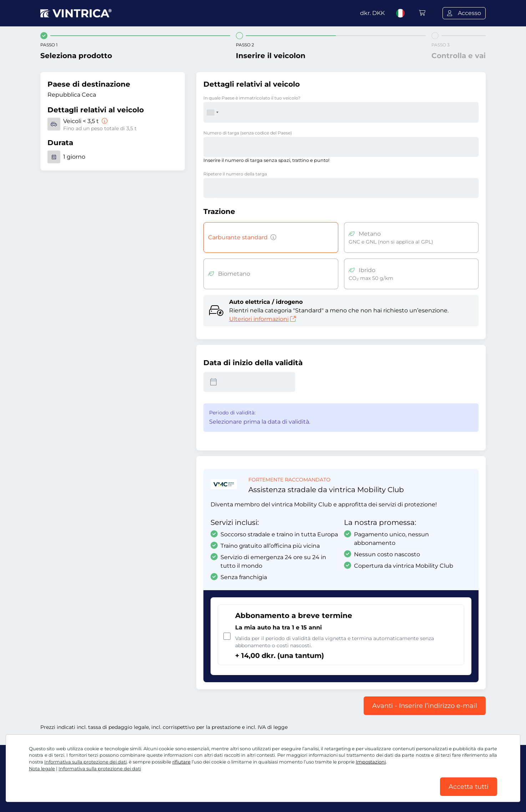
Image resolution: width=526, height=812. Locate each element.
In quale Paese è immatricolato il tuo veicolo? (252, 98)
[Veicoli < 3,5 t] (104, 121)
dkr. (372, 13)
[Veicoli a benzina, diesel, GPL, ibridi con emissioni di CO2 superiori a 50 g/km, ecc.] (272, 238)
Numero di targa (248, 133)
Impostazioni (371, 762)
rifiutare (181, 762)
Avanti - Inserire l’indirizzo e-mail (425, 706)
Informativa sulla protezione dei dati (85, 762)
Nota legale (42, 769)
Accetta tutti (469, 787)
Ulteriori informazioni (262, 319)
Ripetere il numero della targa (235, 174)
